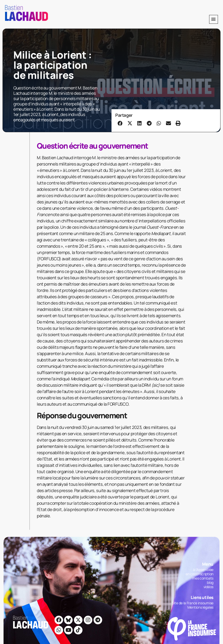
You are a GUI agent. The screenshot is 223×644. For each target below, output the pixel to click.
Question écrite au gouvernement (92, 146)
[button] (214, 19)
